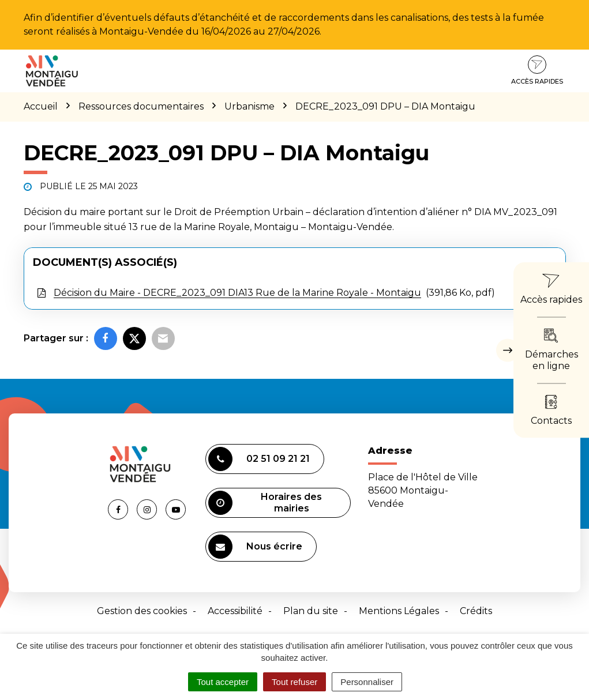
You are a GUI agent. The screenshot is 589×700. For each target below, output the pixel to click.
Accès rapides (537, 70)
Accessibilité (235, 611)
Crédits (476, 611)
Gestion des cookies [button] (142, 611)
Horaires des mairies (265, 503)
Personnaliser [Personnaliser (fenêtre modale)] (367, 682)
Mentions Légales (399, 611)
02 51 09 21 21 (259, 459)
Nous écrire (255, 547)
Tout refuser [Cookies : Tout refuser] (294, 682)
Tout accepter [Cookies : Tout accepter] (223, 682)
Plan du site (311, 611)
